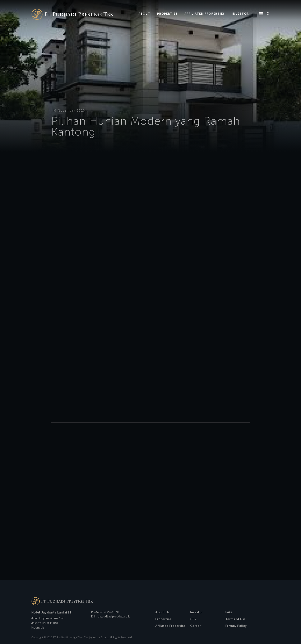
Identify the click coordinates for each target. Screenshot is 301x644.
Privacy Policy (236, 626)
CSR (193, 619)
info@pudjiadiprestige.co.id (112, 617)
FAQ (229, 612)
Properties (163, 619)
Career (195, 626)
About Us (162, 612)
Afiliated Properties (170, 626)
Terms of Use (235, 619)
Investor (196, 612)
